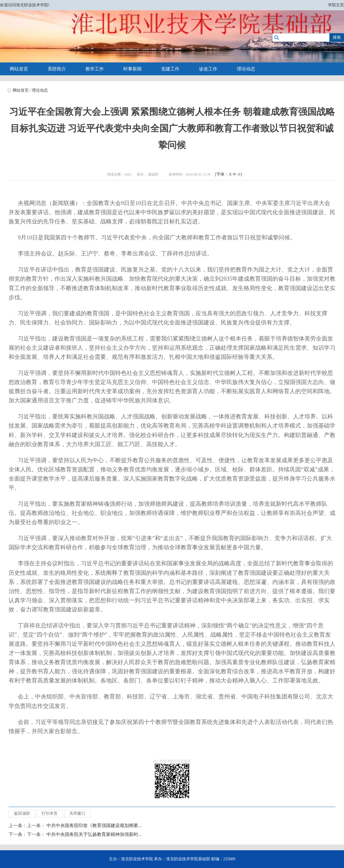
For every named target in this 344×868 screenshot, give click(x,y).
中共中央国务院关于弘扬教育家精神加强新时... (94, 834)
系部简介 (57, 69)
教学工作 (95, 69)
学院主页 (336, 5)
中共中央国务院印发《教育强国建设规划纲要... (94, 825)
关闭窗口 (77, 813)
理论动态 (246, 69)
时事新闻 (132, 69)
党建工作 (170, 69)
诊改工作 (208, 69)
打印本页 (50, 813)
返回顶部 (22, 813)
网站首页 (19, 69)
